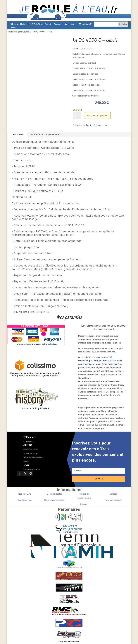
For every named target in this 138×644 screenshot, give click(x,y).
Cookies (84, 504)
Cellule (86, 125)
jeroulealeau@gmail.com (32, 469)
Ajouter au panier (97, 115)
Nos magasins (25, 494)
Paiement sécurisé (113, 500)
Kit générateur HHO (23, 32)
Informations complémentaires (46, 134)
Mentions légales (54, 494)
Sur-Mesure (69, 24)
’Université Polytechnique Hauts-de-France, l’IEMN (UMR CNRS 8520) (100, 361)
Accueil (48, 24)
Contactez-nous (25, 500)
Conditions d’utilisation (54, 500)
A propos (113, 494)
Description (17, 134)
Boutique (58, 24)
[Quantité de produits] (77, 115)
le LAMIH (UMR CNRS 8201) (106, 364)
